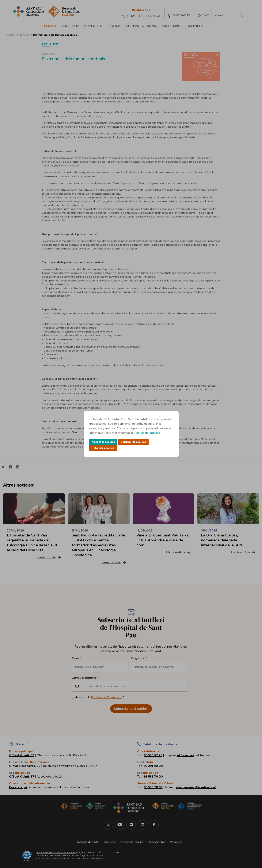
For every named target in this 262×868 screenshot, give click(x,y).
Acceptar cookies (103, 442)
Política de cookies (147, 433)
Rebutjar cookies (103, 448)
